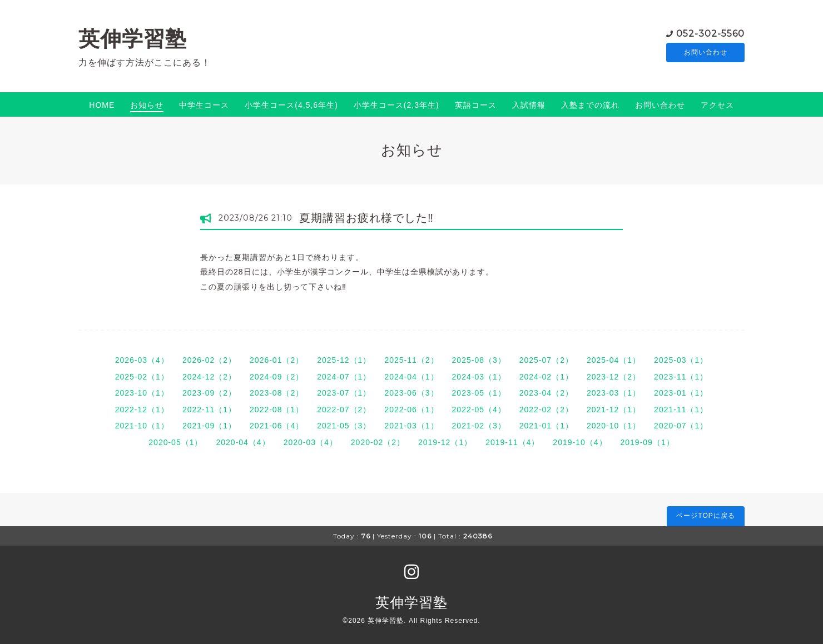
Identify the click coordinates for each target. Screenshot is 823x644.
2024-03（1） (479, 377)
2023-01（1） (681, 393)
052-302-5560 (710, 33)
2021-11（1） (681, 410)
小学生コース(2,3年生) (396, 105)
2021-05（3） (344, 426)
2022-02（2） (546, 410)
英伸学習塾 (133, 39)
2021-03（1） (411, 426)
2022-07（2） (344, 410)
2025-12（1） (344, 360)
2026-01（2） (277, 360)
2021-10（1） (142, 426)
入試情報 (529, 105)
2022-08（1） (277, 410)
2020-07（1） (681, 426)
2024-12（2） (209, 377)
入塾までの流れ (590, 105)
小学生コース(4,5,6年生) (291, 105)
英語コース (476, 105)
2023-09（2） (209, 393)
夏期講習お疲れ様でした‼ (366, 218)
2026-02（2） (209, 360)
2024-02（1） (546, 377)
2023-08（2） (277, 393)
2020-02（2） (378, 442)
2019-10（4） (580, 442)
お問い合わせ (706, 53)
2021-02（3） (479, 426)
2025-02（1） (142, 377)
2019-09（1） (648, 442)
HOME (102, 105)
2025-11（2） (411, 360)
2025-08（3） (479, 360)
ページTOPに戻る (705, 516)
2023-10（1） (142, 393)
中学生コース (204, 105)
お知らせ (147, 105)
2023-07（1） (344, 393)
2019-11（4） (512, 442)
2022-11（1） (209, 410)
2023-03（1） (614, 393)
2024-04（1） (411, 377)
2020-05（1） (175, 442)
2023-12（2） (614, 377)
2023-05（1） (479, 393)
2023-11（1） (681, 377)
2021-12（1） (614, 410)
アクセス (717, 105)
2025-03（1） (681, 360)
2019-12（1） (445, 442)
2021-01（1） (546, 426)
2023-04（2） (546, 393)
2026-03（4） (142, 360)
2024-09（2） (277, 377)
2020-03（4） (311, 442)
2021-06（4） (277, 426)
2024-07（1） (344, 377)
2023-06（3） (411, 393)
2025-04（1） (614, 360)
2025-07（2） (546, 360)
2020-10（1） (614, 426)
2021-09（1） (209, 426)
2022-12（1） (142, 410)
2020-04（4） (243, 442)
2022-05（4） (479, 410)
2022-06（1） (411, 410)
